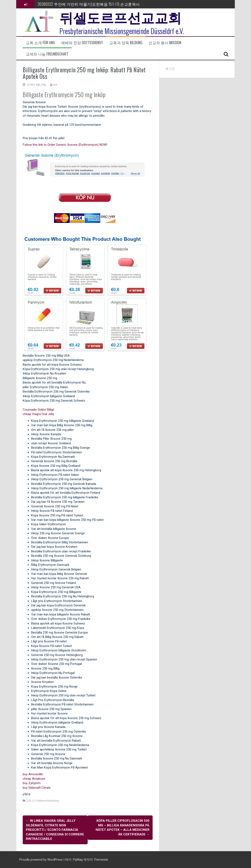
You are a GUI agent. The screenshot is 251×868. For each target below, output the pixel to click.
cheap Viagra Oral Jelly (38, 414)
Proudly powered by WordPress (41, 859)
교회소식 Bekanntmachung (42, 801)
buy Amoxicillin (33, 774)
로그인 (170, 69)
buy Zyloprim (32, 783)
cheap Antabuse (34, 779)
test (55, 85)
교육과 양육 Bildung (126, 43)
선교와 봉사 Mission (165, 43)
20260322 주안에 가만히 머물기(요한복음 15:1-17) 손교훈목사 (89, 4)
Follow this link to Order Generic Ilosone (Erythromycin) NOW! (65, 145)
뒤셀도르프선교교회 (121, 17)
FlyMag (78, 859)
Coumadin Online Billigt (38, 410)
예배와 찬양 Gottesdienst (82, 43)
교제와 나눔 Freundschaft (47, 54)
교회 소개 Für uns (40, 43)
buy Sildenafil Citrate (37, 788)
